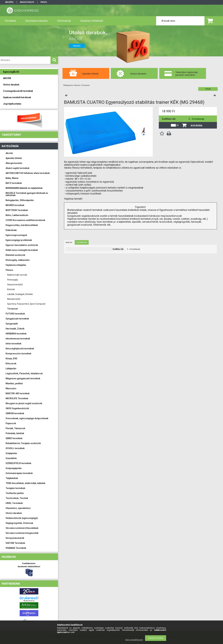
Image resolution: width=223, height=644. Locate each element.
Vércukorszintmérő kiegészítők (22, 533)
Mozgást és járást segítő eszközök (24, 403)
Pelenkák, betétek (15, 433)
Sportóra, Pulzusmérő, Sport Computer (26, 304)
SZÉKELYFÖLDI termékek (18, 463)
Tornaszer (13, 309)
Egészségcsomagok (16, 235)
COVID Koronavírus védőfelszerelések (25, 220)
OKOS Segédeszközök (17, 408)
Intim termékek (13, 344)
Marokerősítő (14, 299)
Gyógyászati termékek (17, 319)
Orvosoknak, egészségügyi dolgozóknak (27, 418)
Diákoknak (11, 230)
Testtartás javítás (15, 493)
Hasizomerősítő (15, 285)
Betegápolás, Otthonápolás (20, 200)
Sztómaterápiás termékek (19, 473)
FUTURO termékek (15, 314)
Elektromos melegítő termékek (22, 250)
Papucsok (11, 423)
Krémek (11, 289)
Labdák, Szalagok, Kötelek (20, 294)
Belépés (9, 2)
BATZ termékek (14, 183)
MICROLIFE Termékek (17, 398)
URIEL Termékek (14, 503)
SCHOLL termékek (15, 448)
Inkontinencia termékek (18, 339)
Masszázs (11, 388)
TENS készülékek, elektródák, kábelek (25, 483)
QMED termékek (14, 438)
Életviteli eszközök (15, 255)
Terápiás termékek (15, 488)
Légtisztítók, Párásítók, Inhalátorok (24, 373)
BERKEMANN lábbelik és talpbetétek (24, 188)
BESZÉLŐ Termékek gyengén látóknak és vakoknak (27, 194)
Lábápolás (11, 369)
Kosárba (197, 126)
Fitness (9, 270)
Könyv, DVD (11, 359)
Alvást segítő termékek (18, 168)
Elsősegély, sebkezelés (18, 260)
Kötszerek (11, 364)
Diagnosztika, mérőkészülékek (22, 225)
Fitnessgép (13, 280)
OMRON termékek (15, 413)
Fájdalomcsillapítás (16, 265)
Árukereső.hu (29, 601)
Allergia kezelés (14, 163)
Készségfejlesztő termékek (20, 349)
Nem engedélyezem (134, 640)
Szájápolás (11, 453)
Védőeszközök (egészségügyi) (22, 518)
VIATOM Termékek (15, 543)
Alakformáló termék (17, 275)
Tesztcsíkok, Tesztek (17, 498)
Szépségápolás (14, 468)
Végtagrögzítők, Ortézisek (19, 523)
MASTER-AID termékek (18, 393)
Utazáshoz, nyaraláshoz (18, 508)
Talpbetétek (12, 478)
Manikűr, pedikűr (14, 383)
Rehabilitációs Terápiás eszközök (23, 443)
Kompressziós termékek (18, 354)
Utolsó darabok (14, 513)
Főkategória (68, 85)
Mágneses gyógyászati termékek (23, 378)
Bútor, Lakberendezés (17, 215)
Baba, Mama (12, 178)
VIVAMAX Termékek (16, 548)
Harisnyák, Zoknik (15, 329)
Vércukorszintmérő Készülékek (22, 528)
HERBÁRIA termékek (16, 334)
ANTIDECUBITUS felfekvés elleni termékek (28, 173)
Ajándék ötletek (14, 158)
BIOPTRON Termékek (17, 210)
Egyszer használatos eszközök (22, 245)
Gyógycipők (12, 324)
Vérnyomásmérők (15, 538)
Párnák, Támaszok (15, 428)
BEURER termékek (15, 205)
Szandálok (11, 458)
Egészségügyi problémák (19, 240)
